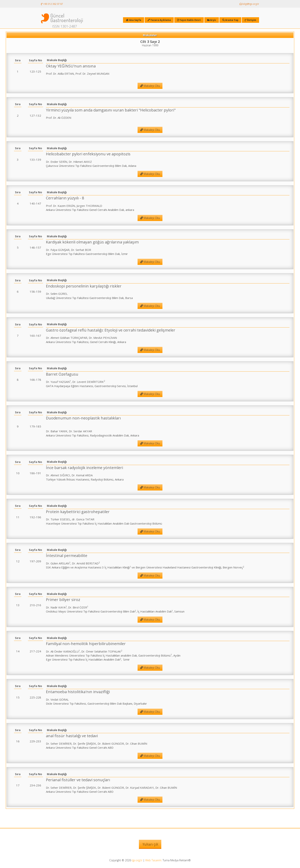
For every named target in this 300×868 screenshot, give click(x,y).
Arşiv (212, 20)
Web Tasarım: (154, 860)
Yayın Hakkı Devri (189, 20)
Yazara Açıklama (159, 20)
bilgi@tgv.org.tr (249, 4)
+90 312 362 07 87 (52, 4)
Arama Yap (230, 20)
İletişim (250, 20)
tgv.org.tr (137, 860)
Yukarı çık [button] (150, 844)
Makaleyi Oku (150, 86)
